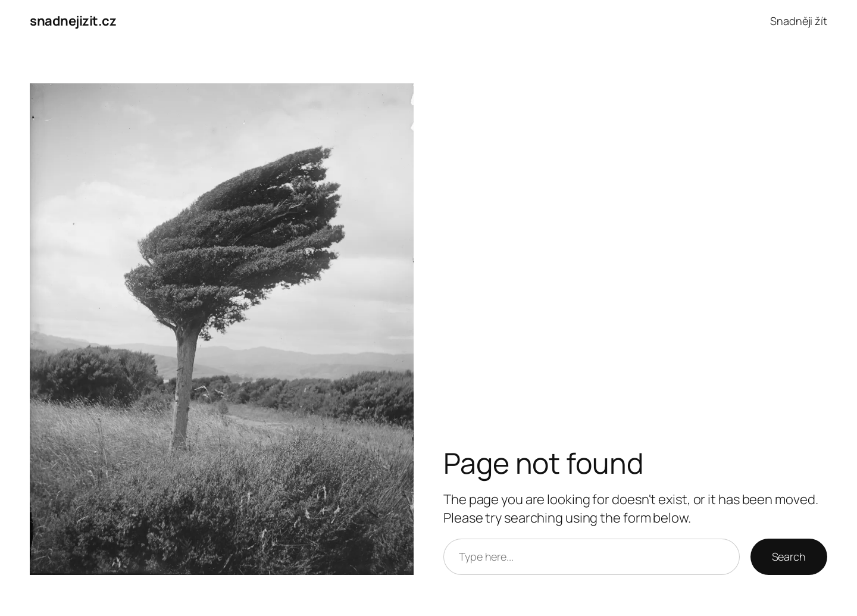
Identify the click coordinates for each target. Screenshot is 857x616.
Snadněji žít (799, 21)
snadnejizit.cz (73, 21)
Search (789, 556)
